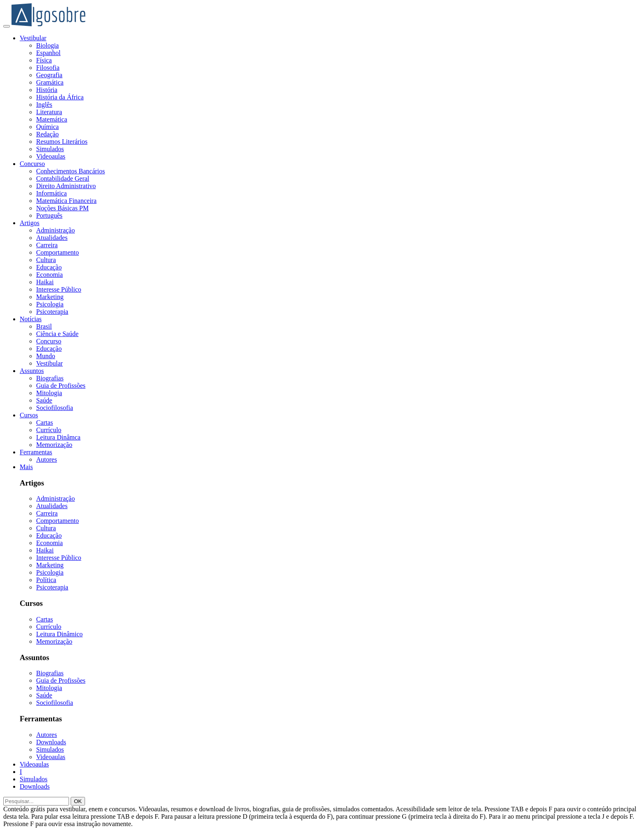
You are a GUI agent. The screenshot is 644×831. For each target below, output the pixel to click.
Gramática (50, 82)
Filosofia (48, 68)
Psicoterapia (52, 312)
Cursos (29, 415)
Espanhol (48, 53)
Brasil (44, 326)
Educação (49, 267)
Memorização (54, 445)
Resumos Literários (62, 142)
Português (49, 215)
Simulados (50, 149)
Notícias (31, 319)
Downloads (51, 742)
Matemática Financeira (66, 201)
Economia (49, 275)
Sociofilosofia (55, 408)
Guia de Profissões (61, 386)
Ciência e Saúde (57, 334)
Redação (47, 134)
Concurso (32, 164)
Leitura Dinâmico (59, 634)
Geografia (49, 75)
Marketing (50, 297)
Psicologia (50, 304)
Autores (47, 459)
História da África (60, 97)
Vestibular (33, 38)
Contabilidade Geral (63, 178)
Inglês (44, 105)
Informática (52, 193)
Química (47, 127)
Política (46, 580)
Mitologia (49, 393)
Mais (26, 467)
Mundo (46, 356)
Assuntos (32, 371)
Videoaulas (51, 156)
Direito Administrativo (66, 186)
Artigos (30, 223)
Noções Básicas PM (62, 208)
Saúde (44, 400)
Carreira (47, 245)
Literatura (49, 112)
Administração (55, 230)
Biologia (47, 45)
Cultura (46, 260)
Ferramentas (36, 452)
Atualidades (52, 238)
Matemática (52, 119)
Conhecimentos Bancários (71, 171)
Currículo (49, 430)
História (47, 90)
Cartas (45, 422)
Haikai (45, 282)
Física (44, 60)
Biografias (50, 378)
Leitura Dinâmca (58, 437)
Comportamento (57, 252)
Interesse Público (59, 289)
